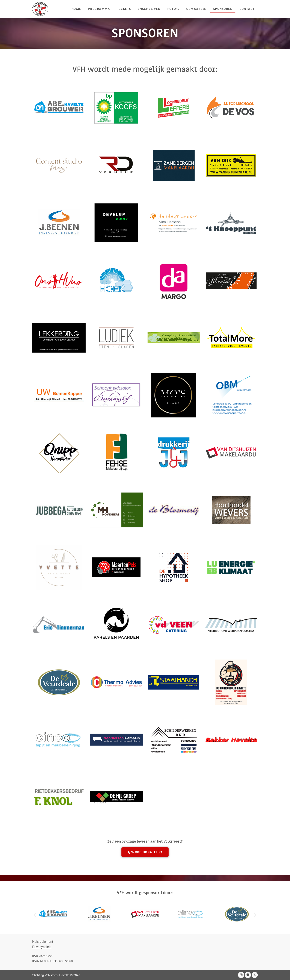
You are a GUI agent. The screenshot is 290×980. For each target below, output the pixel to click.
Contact (247, 9)
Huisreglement (43, 942)
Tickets (124, 9)
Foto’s (173, 9)
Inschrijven (149, 9)
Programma (99, 9)
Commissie (196, 9)
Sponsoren (223, 9)
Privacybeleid (42, 947)
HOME (76, 9)
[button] (35, 915)
